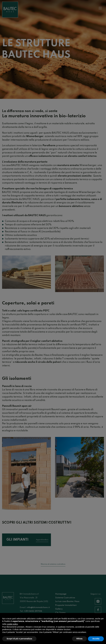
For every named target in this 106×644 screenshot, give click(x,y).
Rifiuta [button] (79, 640)
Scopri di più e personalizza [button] (19, 640)
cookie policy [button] (12, 625)
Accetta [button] (96, 640)
